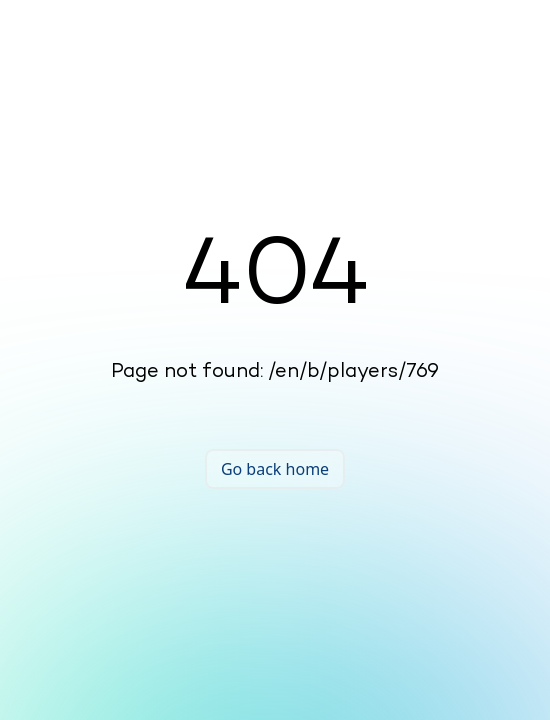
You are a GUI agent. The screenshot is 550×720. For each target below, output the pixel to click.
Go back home (275, 469)
